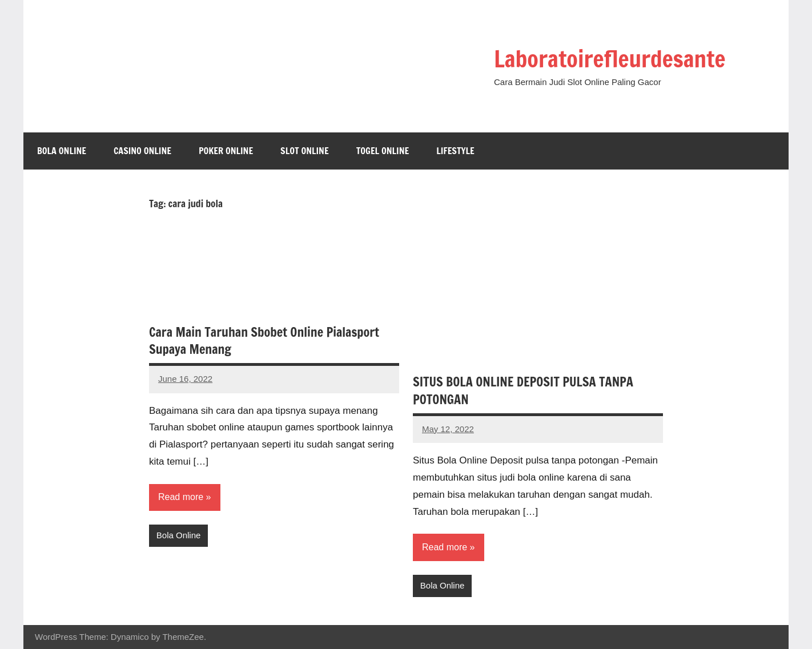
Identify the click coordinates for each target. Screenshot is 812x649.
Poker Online (226, 151)
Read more (181, 497)
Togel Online (383, 151)
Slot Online (305, 151)
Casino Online (142, 151)
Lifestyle (455, 151)
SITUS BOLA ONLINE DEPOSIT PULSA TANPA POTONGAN (523, 390)
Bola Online (62, 151)
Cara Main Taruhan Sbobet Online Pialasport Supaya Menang (264, 341)
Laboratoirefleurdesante (610, 59)
